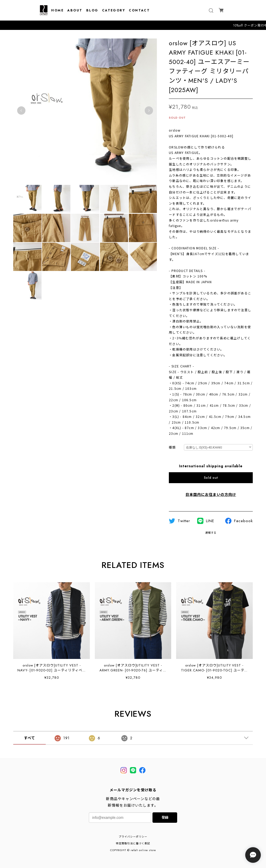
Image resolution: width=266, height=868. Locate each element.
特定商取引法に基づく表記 (133, 843)
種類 (172, 448)
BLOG (92, 10)
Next (149, 111)
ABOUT (75, 10)
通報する (211, 533)
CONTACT (139, 10)
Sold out (211, 478)
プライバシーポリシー (133, 837)
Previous (21, 111)
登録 (165, 817)
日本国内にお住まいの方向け (211, 495)
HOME (57, 10)
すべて (29, 738)
